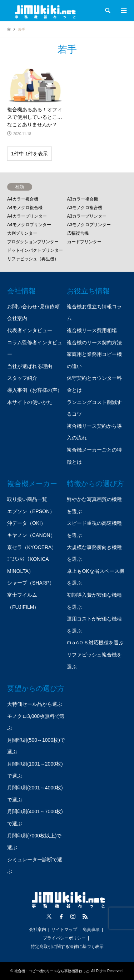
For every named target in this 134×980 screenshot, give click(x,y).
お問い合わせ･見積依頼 (33, 307)
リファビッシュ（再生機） (33, 259)
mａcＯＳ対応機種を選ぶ (95, 643)
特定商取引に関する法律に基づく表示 (67, 947)
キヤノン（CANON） (31, 535)
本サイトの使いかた (30, 402)
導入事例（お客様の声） (35, 390)
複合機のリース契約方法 (94, 342)
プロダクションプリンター (33, 242)
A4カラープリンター (27, 216)
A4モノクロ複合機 (25, 208)
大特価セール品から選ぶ (35, 704)
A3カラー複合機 (83, 199)
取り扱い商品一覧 (27, 499)
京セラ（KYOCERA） (32, 547)
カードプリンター (84, 242)
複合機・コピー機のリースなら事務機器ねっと (52, 971)
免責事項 (91, 930)
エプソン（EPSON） (31, 511)
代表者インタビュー (30, 330)
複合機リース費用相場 (92, 330)
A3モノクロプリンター (89, 225)
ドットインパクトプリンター (35, 250)
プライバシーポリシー (64, 938)
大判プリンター (22, 233)
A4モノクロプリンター (29, 225)
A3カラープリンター (87, 216)
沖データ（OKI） (26, 523)
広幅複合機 (78, 233)
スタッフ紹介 (22, 378)
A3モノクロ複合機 (85, 208)
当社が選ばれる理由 (30, 366)
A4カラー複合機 (23, 199)
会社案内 (17, 318)
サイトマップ (64, 930)
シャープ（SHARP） (31, 583)
